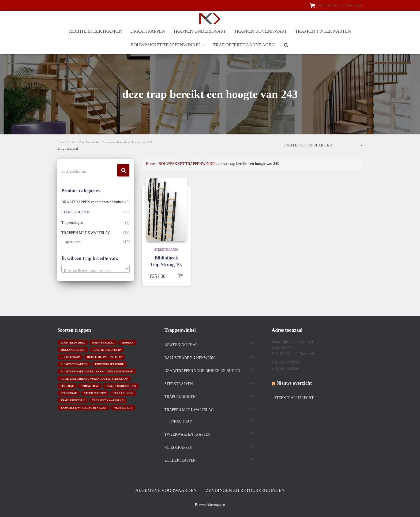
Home (61, 142)
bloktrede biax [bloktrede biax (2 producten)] (73, 343)
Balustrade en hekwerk (190, 358)
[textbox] (95, 271)
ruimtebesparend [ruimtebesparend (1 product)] (74, 364)
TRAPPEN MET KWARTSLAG (86, 233)
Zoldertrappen (180, 460)
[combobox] (95, 269)
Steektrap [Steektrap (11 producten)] (69, 393)
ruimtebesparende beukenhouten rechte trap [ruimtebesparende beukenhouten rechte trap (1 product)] (97, 371)
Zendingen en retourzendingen (245, 490)
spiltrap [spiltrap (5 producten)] (67, 386)
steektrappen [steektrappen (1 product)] (95, 393)
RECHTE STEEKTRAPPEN (96, 31)
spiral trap (73, 242)
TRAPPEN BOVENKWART (261, 31)
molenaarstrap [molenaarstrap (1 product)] (73, 350)
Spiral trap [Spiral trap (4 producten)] (90, 386)
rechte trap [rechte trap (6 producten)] (70, 357)
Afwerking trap (181, 345)
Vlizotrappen (178, 448)
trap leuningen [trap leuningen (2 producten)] (73, 400)
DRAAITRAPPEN (148, 31)
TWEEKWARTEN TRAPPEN (187, 434)
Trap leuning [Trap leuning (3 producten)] (123, 393)
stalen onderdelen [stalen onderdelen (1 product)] (121, 386)
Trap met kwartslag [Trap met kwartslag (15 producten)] (108, 400)
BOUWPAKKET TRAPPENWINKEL (168, 45)
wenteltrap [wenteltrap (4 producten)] (123, 408)
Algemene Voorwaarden (166, 490)
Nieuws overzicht (294, 383)
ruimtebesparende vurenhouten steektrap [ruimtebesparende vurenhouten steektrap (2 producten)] (94, 379)
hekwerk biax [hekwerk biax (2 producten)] (103, 343)
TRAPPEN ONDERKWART (200, 31)
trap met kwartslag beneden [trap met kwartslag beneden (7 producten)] (83, 408)
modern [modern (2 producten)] (127, 343)
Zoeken (123, 170)
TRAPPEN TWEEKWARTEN (323, 31)
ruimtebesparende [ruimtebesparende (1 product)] (109, 364)
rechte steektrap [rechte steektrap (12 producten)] (107, 350)
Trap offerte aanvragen (244, 45)
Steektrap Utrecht (294, 398)
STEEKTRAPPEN (76, 212)
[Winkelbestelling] (323, 146)
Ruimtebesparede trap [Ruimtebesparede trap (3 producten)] (104, 357)
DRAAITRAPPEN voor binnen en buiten (93, 202)
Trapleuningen (72, 223)
